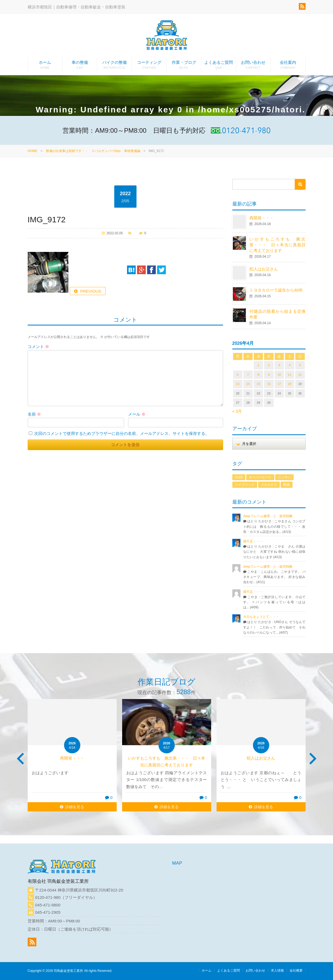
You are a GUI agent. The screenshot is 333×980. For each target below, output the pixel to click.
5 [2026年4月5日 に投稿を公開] (300, 365)
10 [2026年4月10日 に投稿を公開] (279, 375)
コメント (38, 347)
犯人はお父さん (264, 269)
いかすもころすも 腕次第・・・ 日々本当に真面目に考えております (277, 245)
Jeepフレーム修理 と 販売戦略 (269, 516)
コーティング (149, 66)
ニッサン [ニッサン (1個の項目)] (284, 477)
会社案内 (288, 66)
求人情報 (277, 970)
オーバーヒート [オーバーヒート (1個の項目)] (260, 477)
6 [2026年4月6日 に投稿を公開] (238, 375)
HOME (33, 151)
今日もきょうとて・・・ (261, 617)
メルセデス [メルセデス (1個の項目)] (269, 485)
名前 (34, 414)
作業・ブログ (184, 66)
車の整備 (80, 66)
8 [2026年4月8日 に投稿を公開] (258, 375)
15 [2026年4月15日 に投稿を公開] (258, 384)
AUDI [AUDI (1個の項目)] (239, 477)
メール (137, 414)
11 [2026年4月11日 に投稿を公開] (290, 375)
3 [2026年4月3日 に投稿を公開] (279, 365)
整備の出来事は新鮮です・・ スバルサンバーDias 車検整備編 (93, 151)
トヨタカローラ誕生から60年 (276, 290)
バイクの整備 (114, 66)
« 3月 (237, 411)
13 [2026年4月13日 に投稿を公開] (238, 384)
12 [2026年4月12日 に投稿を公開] (300, 375)
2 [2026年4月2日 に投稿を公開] (269, 365)
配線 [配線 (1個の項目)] (287, 485)
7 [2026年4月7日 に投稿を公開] (248, 375)
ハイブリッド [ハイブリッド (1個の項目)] (245, 485)
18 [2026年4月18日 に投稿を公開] (290, 384)
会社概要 (296, 970)
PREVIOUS (91, 291)
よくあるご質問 (219, 66)
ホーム (45, 66)
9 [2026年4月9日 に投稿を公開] (269, 375)
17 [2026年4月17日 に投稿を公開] (279, 384)
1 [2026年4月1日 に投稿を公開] (258, 365)
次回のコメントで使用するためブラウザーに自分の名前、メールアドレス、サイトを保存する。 (122, 433)
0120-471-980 (48, 897)
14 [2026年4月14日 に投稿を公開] (248, 384)
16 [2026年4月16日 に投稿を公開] (269, 384)
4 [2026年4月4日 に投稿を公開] (290, 365)
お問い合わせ (253, 66)
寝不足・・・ (253, 541)
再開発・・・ (262, 218)
